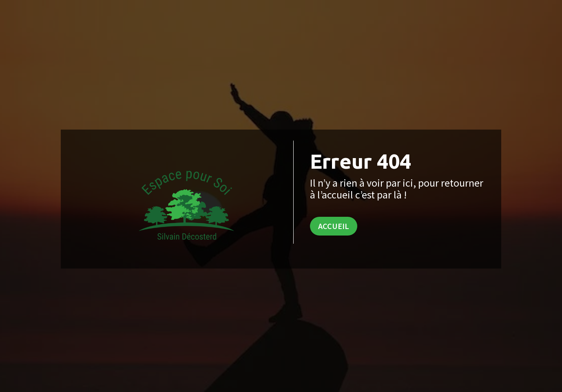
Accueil (334, 226)
